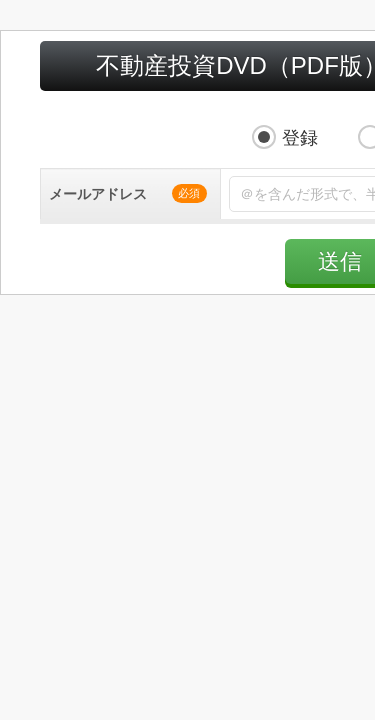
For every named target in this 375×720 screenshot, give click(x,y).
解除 (254, 99)
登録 (148, 99)
